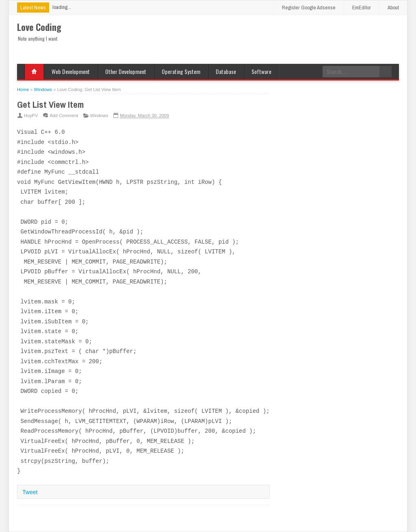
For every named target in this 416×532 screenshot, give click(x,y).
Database (226, 71)
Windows (99, 116)
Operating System (181, 71)
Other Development (126, 71)
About (393, 8)
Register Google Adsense (309, 8)
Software (261, 71)
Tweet (30, 492)
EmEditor (362, 8)
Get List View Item (50, 105)
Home (34, 72)
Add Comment (64, 116)
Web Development (71, 71)
